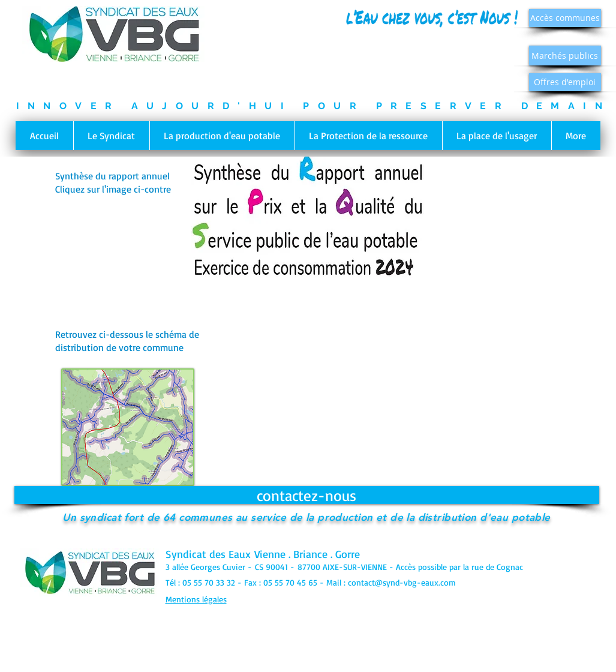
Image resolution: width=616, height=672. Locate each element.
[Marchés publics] (565, 55)
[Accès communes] (565, 18)
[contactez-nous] (307, 495)
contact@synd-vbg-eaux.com (402, 582)
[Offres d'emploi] (565, 82)
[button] (111, 136)
